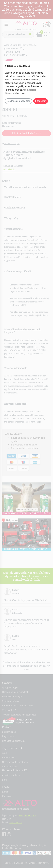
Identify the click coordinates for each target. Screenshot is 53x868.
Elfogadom (41, 101)
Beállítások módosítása (19, 101)
